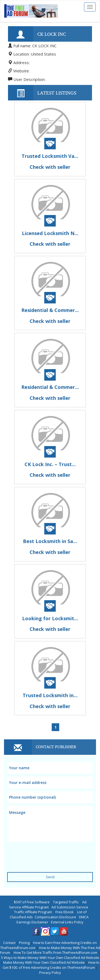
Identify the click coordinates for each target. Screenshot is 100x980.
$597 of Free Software (32, 902)
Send (50, 877)
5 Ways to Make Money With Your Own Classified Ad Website (50, 958)
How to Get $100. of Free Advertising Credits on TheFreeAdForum (51, 965)
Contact (9, 943)
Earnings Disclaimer (32, 922)
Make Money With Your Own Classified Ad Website (44, 962)
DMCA (84, 917)
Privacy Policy (50, 973)
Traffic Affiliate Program (33, 912)
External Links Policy (67, 922)
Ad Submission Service (70, 907)
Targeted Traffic (66, 902)
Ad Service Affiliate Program (48, 905)
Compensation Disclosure (55, 917)
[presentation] (48, 854)
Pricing (24, 943)
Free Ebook (65, 912)
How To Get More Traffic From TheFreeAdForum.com (55, 952)
